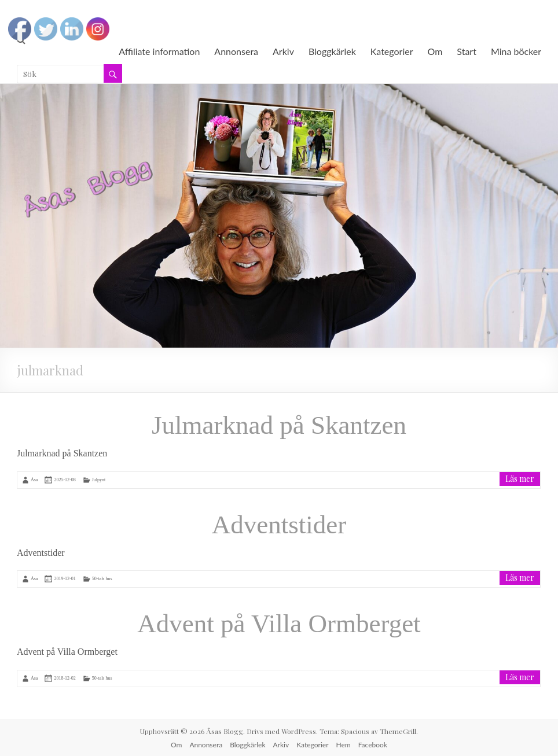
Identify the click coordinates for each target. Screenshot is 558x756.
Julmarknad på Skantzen (279, 425)
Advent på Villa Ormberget (279, 624)
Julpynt (99, 479)
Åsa (34, 479)
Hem (344, 745)
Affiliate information (159, 51)
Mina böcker (516, 51)
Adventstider (279, 525)
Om (435, 51)
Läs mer (520, 479)
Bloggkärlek (332, 51)
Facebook (373, 745)
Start (467, 51)
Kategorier (392, 51)
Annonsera (236, 51)
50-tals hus (102, 579)
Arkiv (283, 51)
